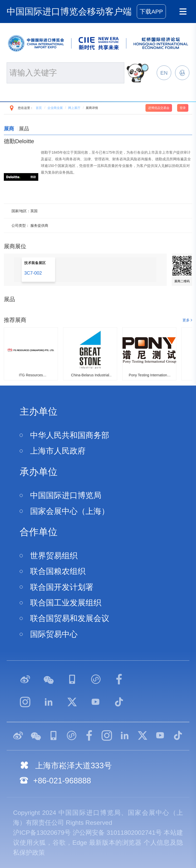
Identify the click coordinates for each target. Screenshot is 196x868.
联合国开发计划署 (62, 587)
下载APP (151, 12)
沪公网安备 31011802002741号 (117, 833)
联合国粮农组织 (58, 571)
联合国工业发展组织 (66, 603)
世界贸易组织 (54, 556)
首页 (39, 108)
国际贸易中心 (54, 634)
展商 (9, 129)
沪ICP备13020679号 (42, 833)
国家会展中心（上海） (70, 511)
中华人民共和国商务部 (70, 435)
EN (164, 73)
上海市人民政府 (58, 451)
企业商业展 (55, 108)
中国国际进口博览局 (66, 495)
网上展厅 (74, 108)
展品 (24, 129)
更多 (186, 320)
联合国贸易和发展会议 (70, 618)
